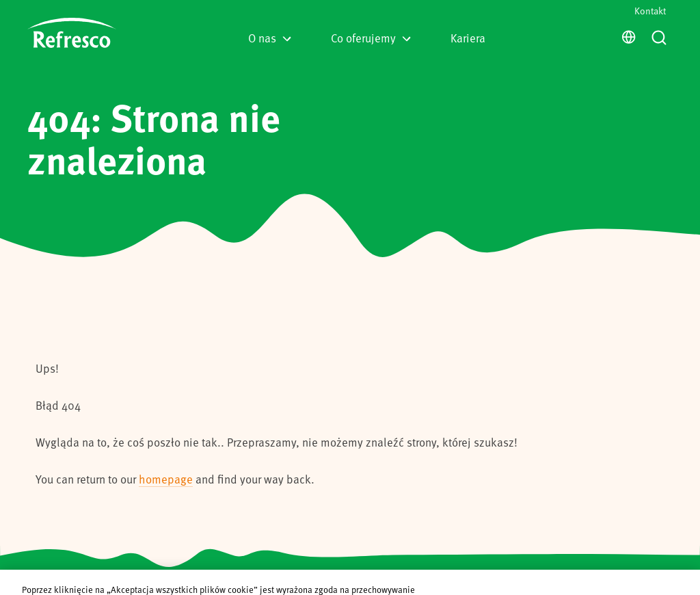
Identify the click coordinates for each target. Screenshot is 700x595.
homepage (166, 479)
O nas (270, 38)
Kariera (468, 38)
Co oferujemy (371, 38)
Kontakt (650, 11)
